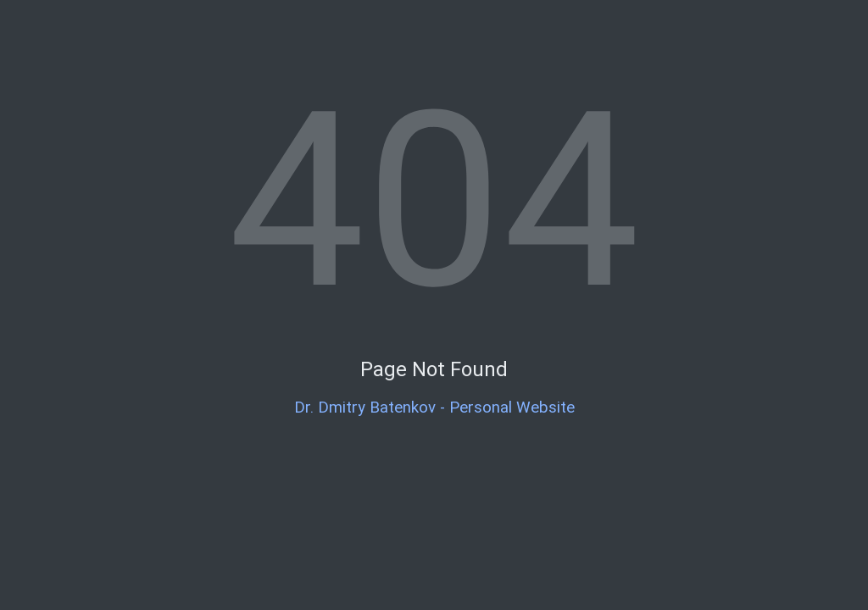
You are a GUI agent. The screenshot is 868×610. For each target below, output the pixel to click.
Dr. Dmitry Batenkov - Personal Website (434, 408)
